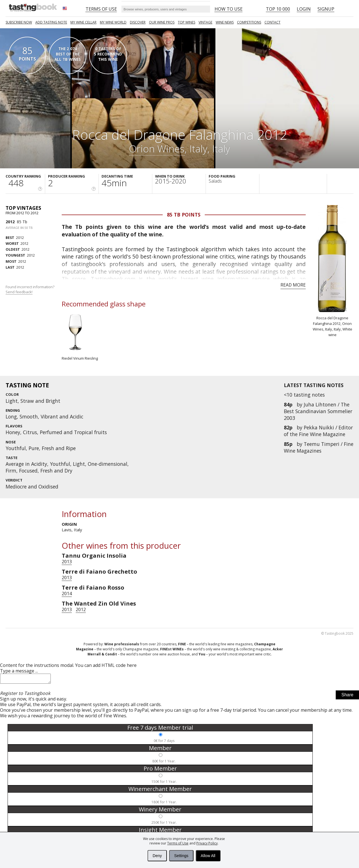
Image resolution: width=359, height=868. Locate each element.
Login (304, 9)
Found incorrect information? (30, 289)
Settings (181, 856)
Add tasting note (51, 22)
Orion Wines (157, 148)
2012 (10, 222)
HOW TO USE (229, 9)
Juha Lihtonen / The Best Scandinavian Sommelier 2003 (318, 411)
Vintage (205, 22)
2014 (67, 594)
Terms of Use (178, 843)
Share (347, 696)
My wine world (113, 22)
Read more (293, 285)
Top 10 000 (278, 9)
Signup (326, 9)
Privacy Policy (207, 843)
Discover (138, 22)
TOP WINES (187, 22)
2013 (67, 562)
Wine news (225, 22)
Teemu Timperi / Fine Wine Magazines (319, 447)
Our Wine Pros (162, 22)
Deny (157, 856)
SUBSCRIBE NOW (19, 22)
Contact (272, 22)
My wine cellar (83, 22)
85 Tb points (184, 215)
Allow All (208, 856)
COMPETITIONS (249, 22)
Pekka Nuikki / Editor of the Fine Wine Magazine (318, 431)
